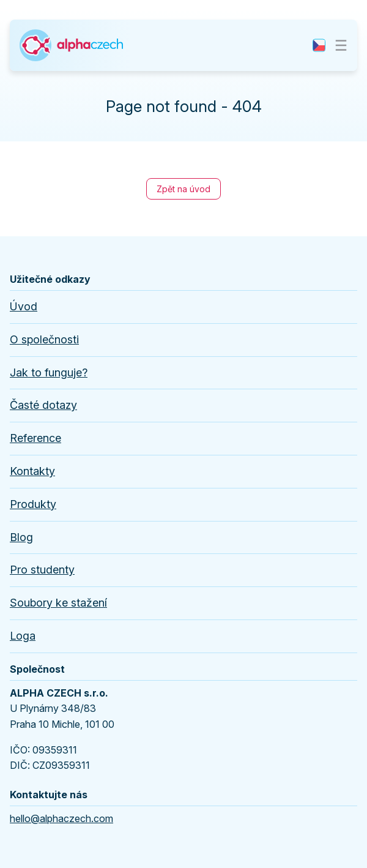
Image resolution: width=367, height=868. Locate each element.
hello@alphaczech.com (61, 818)
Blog (21, 537)
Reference (35, 438)
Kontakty (32, 471)
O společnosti (44, 339)
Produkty (33, 504)
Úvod (24, 306)
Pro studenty (42, 570)
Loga (23, 636)
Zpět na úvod (183, 189)
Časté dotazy (43, 405)
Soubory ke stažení (58, 603)
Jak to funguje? (49, 372)
